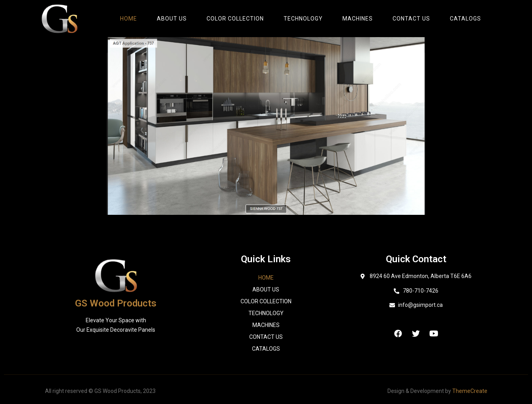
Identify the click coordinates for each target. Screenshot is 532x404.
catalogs (465, 19)
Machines (358, 19)
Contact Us (411, 19)
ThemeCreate (470, 391)
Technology (303, 19)
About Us (172, 19)
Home (129, 19)
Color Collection (235, 19)
